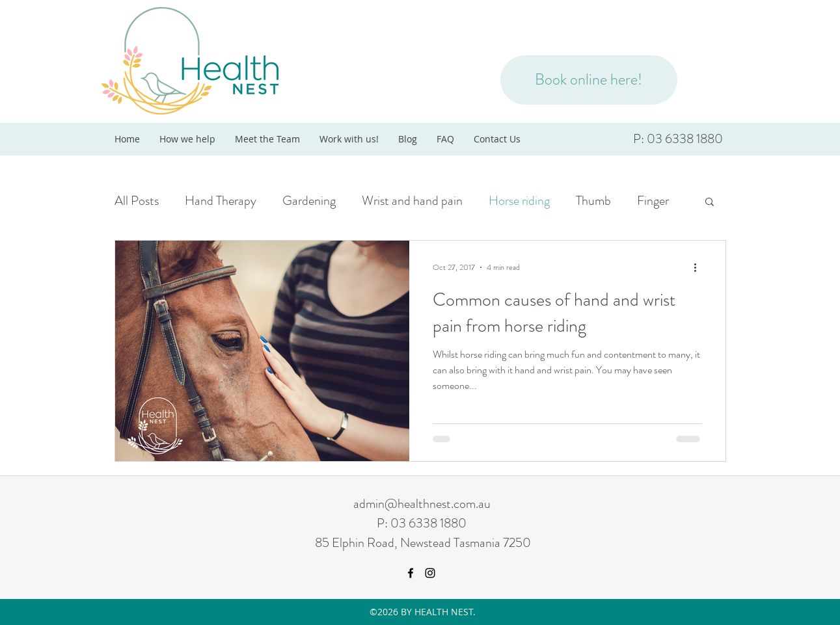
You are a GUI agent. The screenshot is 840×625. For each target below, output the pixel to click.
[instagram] (430, 573)
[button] (710, 203)
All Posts (137, 201)
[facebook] (411, 573)
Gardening (309, 201)
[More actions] (700, 267)
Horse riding (519, 201)
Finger (653, 201)
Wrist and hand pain (412, 201)
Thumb (593, 201)
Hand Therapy (221, 201)
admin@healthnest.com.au (422, 504)
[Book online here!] (589, 80)
